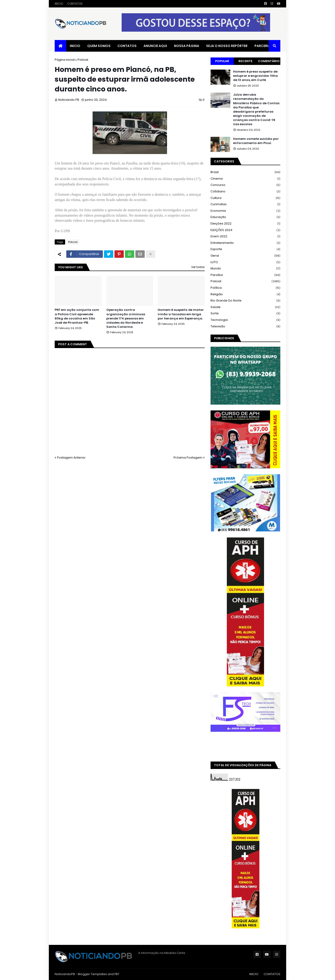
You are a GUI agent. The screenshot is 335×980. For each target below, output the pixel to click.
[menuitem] (60, 46)
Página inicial (65, 60)
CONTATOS (75, 4)
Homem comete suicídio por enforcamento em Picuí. (256, 141)
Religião (245, 294)
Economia (245, 211)
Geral (245, 256)
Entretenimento (245, 243)
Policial (83, 60)
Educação (245, 217)
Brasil (245, 172)
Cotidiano (245, 192)
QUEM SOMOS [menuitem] (99, 46)
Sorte (245, 314)
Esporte (245, 249)
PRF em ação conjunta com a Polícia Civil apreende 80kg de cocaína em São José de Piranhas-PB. (77, 316)
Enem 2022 (245, 237)
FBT (117, 974)
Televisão (245, 326)
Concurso (245, 185)
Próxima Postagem (188, 458)
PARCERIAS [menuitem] (264, 46)
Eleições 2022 (245, 224)
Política (245, 288)
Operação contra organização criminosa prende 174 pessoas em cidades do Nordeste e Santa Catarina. (126, 318)
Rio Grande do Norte (245, 301)
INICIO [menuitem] (75, 46)
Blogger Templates (92, 974)
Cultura (245, 198)
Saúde (245, 307)
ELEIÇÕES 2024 (245, 230)
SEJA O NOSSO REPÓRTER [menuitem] (227, 46)
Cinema (245, 179)
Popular (222, 61)
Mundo (245, 269)
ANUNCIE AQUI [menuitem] (155, 46)
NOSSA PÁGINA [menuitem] (187, 46)
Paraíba (245, 275)
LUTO (245, 262)
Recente (245, 61)
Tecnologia (245, 320)
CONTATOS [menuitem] (127, 46)
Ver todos (198, 267)
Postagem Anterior (71, 458)
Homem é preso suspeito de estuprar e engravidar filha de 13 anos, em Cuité (255, 76)
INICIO (59, 4)
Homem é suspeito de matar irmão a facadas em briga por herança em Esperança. (181, 314)
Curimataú (245, 204)
